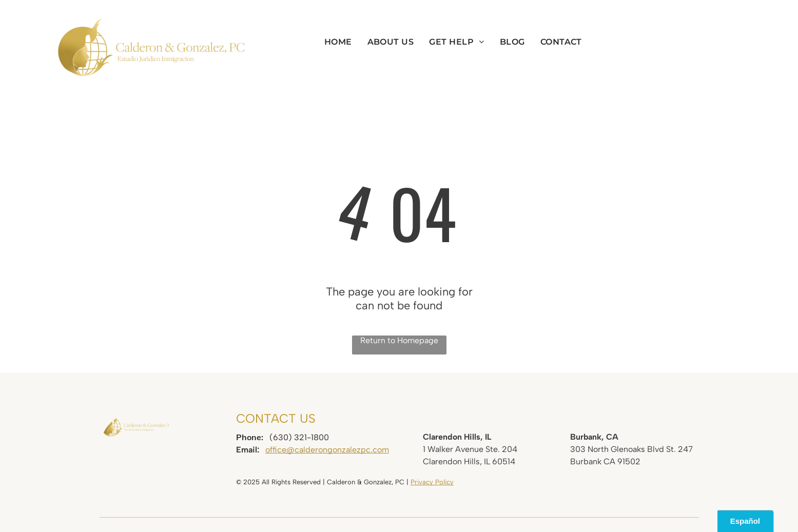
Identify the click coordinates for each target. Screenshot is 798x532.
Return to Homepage (399, 340)
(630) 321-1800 (299, 437)
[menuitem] (338, 42)
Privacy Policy (432, 482)
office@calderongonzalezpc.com (327, 450)
